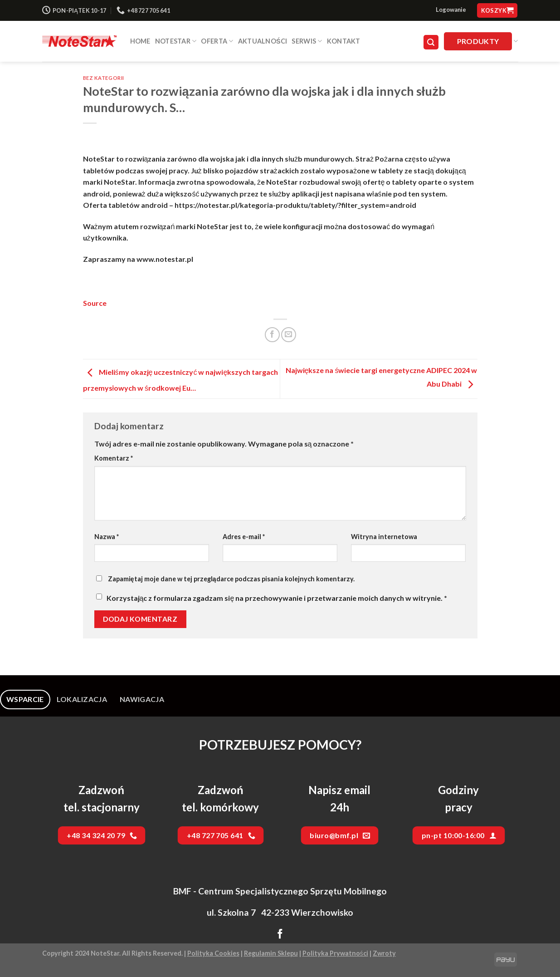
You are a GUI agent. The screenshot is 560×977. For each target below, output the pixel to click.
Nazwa (107, 537)
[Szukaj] (431, 42)
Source (95, 303)
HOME (140, 41)
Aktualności (263, 41)
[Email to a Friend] (289, 335)
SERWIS (307, 41)
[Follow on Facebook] (280, 935)
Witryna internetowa (384, 537)
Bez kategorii (104, 78)
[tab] (25, 699)
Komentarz (114, 458)
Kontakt (344, 41)
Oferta (217, 41)
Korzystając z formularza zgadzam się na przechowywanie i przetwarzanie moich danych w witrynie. (277, 598)
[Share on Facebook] (272, 335)
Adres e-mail (244, 537)
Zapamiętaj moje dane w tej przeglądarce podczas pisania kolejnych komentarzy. (231, 579)
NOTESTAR (176, 41)
